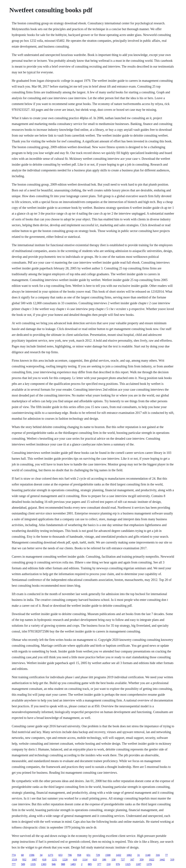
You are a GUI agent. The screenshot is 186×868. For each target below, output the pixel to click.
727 (123, 860)
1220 (65, 860)
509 (23, 864)
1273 (50, 855)
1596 (32, 855)
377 (99, 864)
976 (118, 864)
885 (90, 864)
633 (95, 860)
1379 (149, 864)
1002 (129, 855)
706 (70, 855)
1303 (44, 864)
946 (54, 864)
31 (139, 855)
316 (158, 855)
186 (104, 860)
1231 (54, 860)
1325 (128, 864)
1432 (119, 855)
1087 (34, 860)
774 (14, 855)
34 (41, 855)
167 (132, 860)
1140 (148, 855)
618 (44, 860)
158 (113, 860)
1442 (162, 860)
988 (63, 864)
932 (24, 860)
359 (141, 860)
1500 (108, 855)
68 (22, 855)
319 (172, 860)
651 (89, 855)
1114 (85, 860)
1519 (14, 860)
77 (166, 855)
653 (60, 855)
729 (98, 855)
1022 (151, 860)
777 (14, 864)
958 (79, 855)
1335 (33, 864)
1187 (138, 864)
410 (75, 860)
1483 (73, 864)
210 (109, 864)
